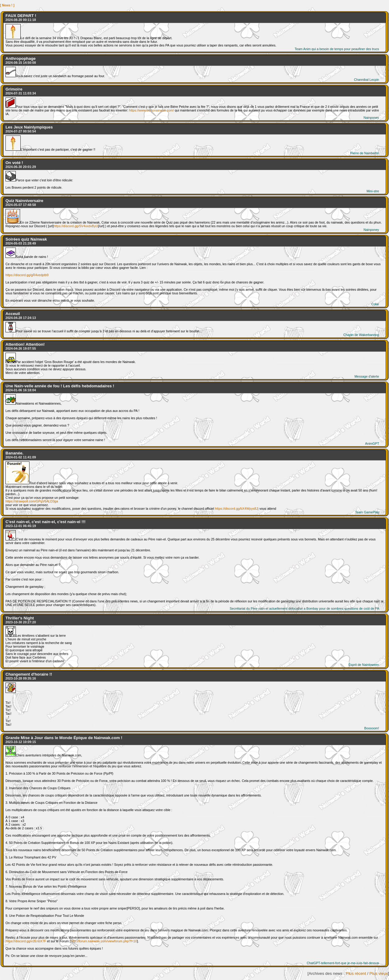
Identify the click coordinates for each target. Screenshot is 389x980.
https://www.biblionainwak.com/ (151, 110)
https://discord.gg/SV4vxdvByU (76, 226)
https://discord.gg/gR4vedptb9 (27, 275)
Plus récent (356, 973)
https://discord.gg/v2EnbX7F (26, 941)
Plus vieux (379, 973)
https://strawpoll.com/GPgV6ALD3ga (32, 501)
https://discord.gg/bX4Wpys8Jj (237, 509)
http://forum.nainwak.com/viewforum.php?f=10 (104, 941)
